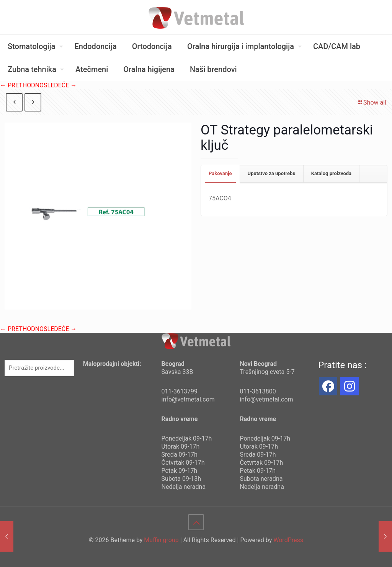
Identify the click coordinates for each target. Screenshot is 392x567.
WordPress (288, 540)
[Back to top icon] (196, 522)
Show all (372, 102)
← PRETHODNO (22, 85)
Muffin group (161, 540)
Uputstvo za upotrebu (272, 173)
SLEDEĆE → (60, 85)
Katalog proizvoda (331, 173)
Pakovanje (220, 173)
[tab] (220, 174)
